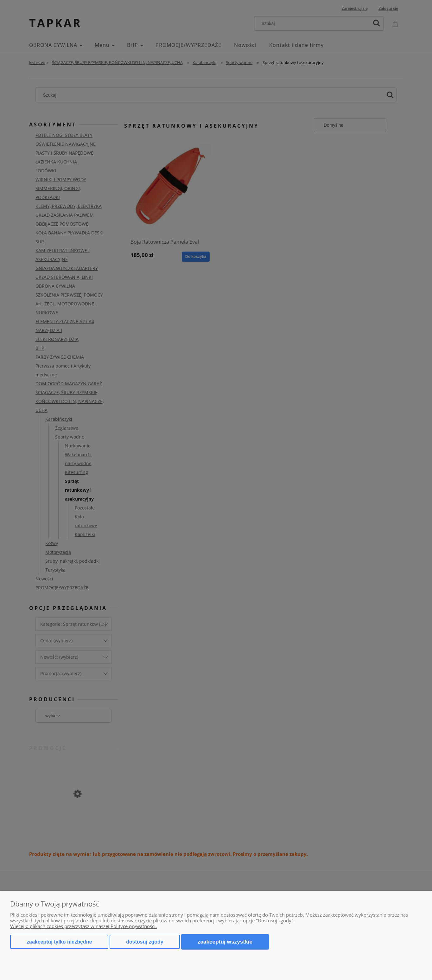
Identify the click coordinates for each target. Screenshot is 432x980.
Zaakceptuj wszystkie (225, 942)
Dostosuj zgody (145, 942)
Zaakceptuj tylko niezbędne (59, 942)
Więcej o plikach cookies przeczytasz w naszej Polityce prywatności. (83, 926)
